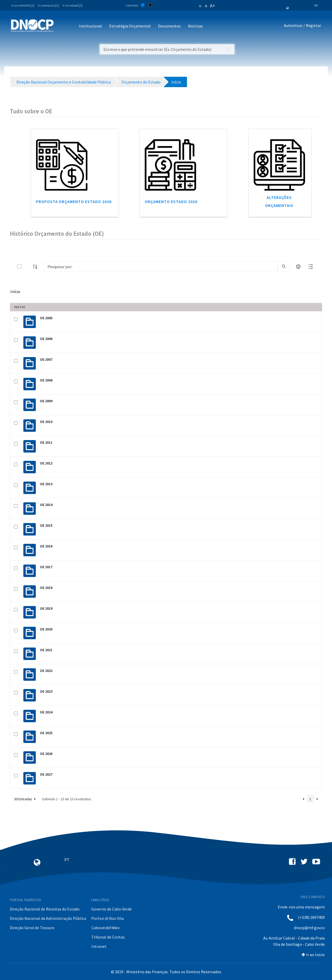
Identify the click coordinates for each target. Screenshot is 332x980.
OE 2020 (46, 629)
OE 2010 (46, 422)
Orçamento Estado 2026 (171, 201)
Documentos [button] (169, 26)
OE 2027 (46, 774)
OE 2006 (46, 339)
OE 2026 (46, 754)
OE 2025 (46, 733)
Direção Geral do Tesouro (32, 928)
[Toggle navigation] (61, 26)
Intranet (99, 946)
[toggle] (28, 266)
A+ (212, 6)
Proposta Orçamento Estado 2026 (74, 201)
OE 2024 (46, 712)
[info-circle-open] (298, 267)
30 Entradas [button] (25, 799)
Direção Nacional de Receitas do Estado (45, 909)
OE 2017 (46, 567)
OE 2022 (46, 671)
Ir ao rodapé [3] (73, 5)
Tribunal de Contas (108, 937)
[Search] (160, 267)
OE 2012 (46, 463)
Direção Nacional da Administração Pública (48, 918)
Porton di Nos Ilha (108, 918)
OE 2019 (46, 608)
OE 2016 (46, 546)
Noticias (195, 26)
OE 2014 (46, 505)
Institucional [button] (90, 26)
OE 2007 (46, 359)
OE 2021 (46, 650)
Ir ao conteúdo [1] (23, 5)
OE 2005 (46, 318)
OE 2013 (46, 484)
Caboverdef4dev (105, 928)
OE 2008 (46, 380)
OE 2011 (46, 442)
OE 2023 (46, 691)
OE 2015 (46, 525)
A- (201, 6)
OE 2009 (46, 401)
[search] (284, 267)
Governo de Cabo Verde (112, 909)
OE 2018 (46, 588)
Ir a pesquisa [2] (49, 5)
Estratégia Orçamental (130, 26)
